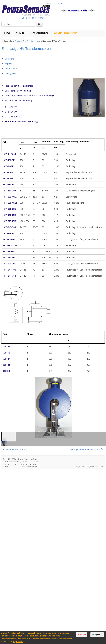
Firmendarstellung (40, 33)
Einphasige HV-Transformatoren (26, 49)
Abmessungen (12, 68)
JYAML (92, 467)
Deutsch (48, 3)
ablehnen (82, 635)
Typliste (9, 64)
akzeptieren (97, 635)
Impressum (18, 642)
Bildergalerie (11, 73)
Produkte (21, 33)
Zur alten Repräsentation (65, 33)
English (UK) (57, 3)
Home (7, 33)
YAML (101, 467)
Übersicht (9, 59)
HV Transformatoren (14, 450)
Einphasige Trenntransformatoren (86, 450)
